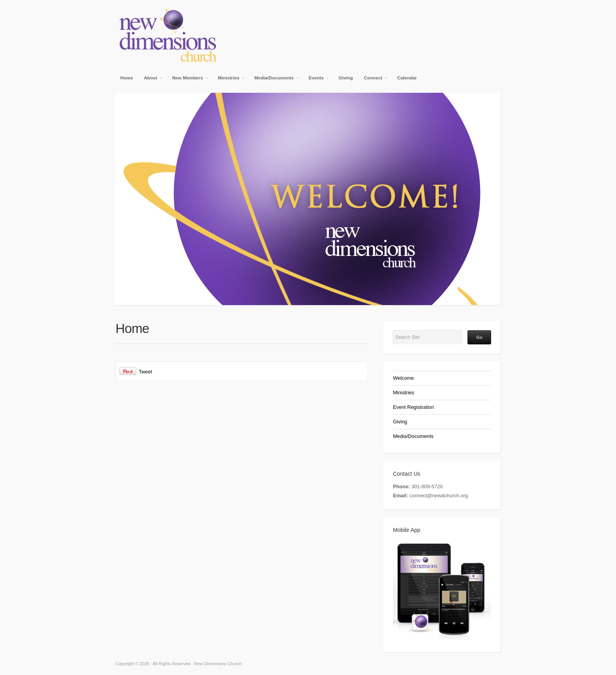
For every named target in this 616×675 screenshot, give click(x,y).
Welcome (403, 378)
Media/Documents (274, 80)
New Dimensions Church (210, 35)
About (151, 80)
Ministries (229, 80)
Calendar (407, 78)
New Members (188, 80)
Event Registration (413, 407)
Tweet (145, 372)
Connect (373, 80)
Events (317, 80)
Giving (346, 78)
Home (126, 78)
